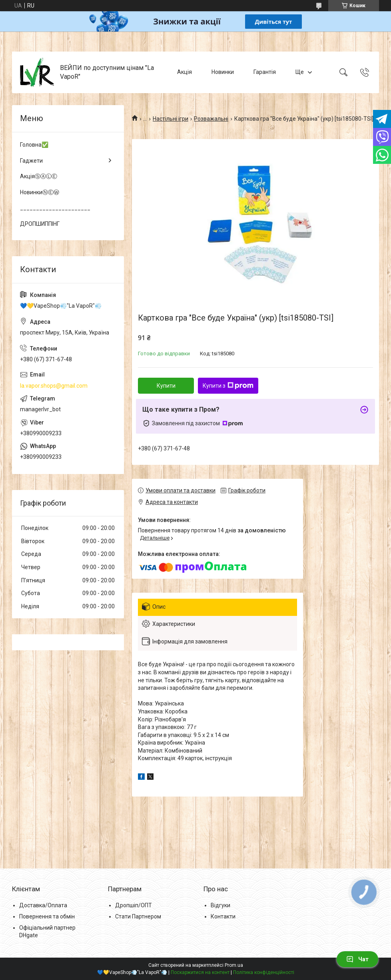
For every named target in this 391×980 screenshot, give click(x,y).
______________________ (55, 208)
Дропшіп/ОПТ (134, 905)
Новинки (223, 72)
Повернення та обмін (47, 916)
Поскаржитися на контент (200, 972)
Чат (357, 959)
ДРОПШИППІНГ (40, 224)
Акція (185, 72)
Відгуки (220, 905)
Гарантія (265, 72)
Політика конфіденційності (264, 972)
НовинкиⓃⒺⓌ (40, 192)
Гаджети (31, 161)
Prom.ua (234, 965)
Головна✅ (34, 145)
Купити (166, 386)
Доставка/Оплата (43, 905)
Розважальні (211, 119)
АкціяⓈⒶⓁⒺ (39, 176)
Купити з (228, 386)
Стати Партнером (138, 916)
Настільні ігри (171, 119)
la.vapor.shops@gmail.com (54, 386)
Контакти (223, 916)
